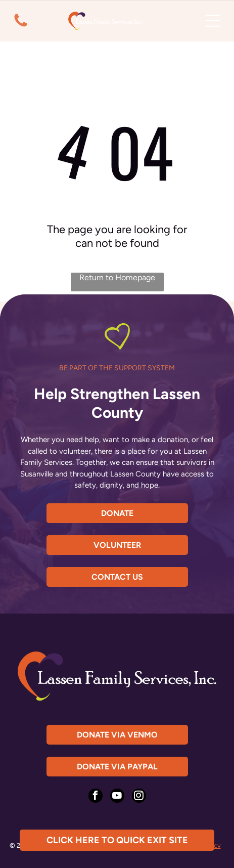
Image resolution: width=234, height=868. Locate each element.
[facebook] (96, 797)
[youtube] (117, 797)
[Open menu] (213, 21)
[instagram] (139, 797)
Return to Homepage (117, 277)
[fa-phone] (21, 26)
